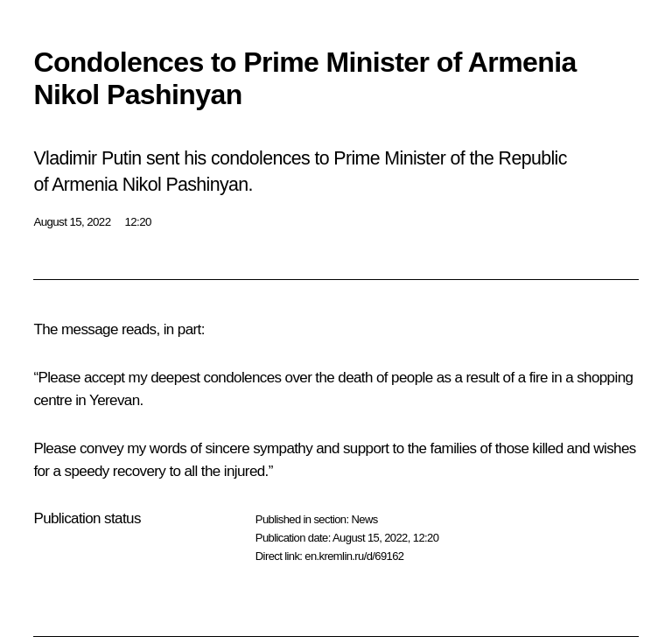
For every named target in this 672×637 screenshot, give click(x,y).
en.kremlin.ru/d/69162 (354, 556)
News (364, 519)
